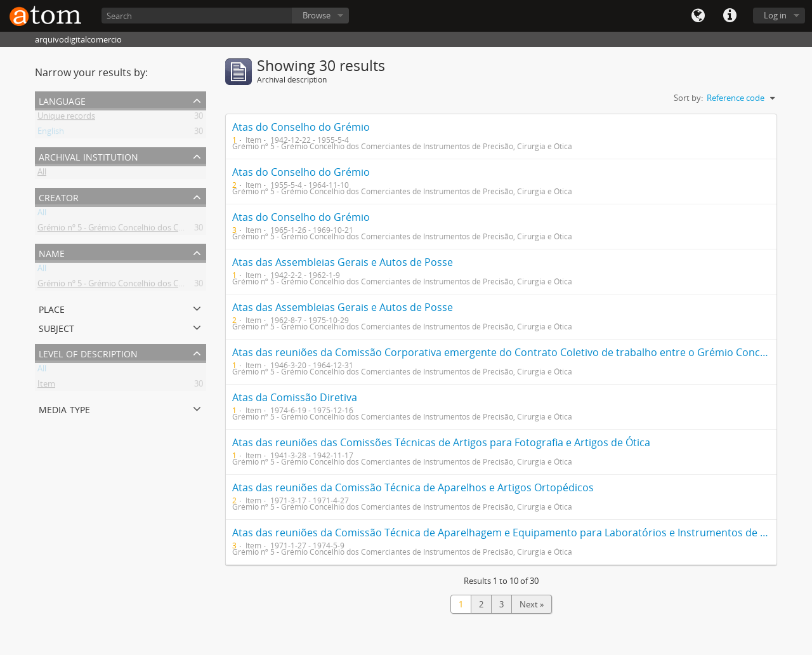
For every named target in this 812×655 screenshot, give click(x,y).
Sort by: (688, 98)
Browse (317, 15)
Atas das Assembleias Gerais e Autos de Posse (343, 262)
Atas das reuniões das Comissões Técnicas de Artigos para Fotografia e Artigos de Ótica (441, 442)
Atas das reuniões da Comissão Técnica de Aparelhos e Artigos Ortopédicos (413, 487)
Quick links (730, 16)
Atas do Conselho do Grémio (301, 127)
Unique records (66, 118)
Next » (532, 604)
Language (698, 16)
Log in (775, 15)
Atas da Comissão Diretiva (295, 397)
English (51, 133)
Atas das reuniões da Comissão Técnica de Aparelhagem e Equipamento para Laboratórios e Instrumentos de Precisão (517, 533)
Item (46, 386)
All (42, 174)
